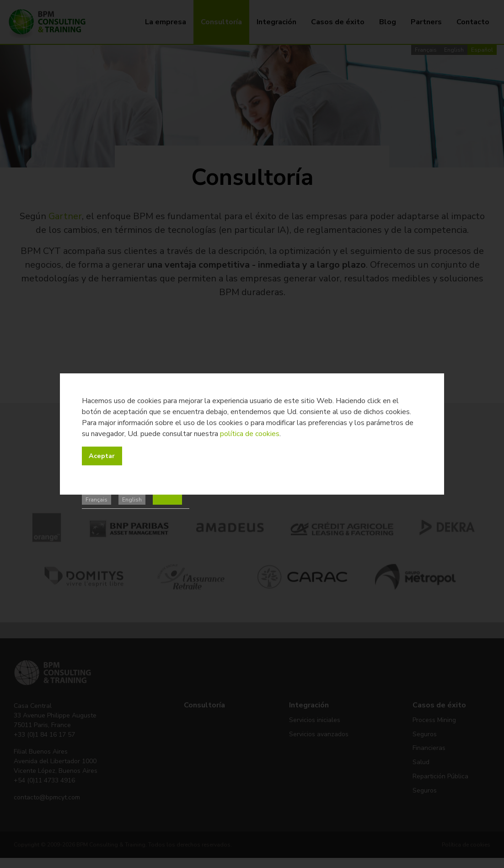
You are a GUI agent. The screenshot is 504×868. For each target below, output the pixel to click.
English (132, 500)
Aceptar (102, 456)
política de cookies (250, 434)
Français (97, 500)
